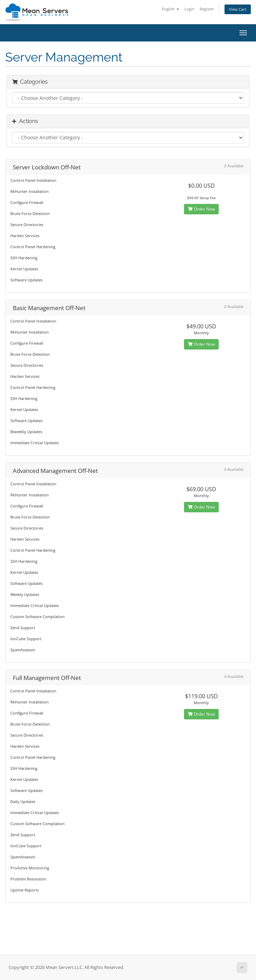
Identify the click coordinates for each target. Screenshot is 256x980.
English (171, 9)
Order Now (201, 209)
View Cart (238, 9)
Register (207, 9)
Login (189, 9)
